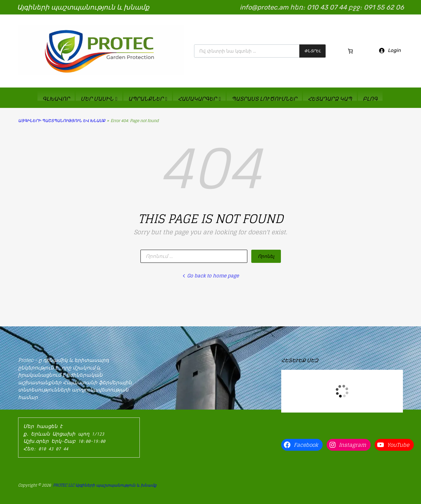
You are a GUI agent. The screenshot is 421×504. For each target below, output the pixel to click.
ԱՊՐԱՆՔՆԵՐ (148, 99)
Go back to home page (210, 276)
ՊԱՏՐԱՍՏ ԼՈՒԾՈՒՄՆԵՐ (264, 99)
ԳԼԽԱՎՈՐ (56, 99)
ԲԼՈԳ (370, 99)
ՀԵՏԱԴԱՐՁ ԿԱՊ (330, 99)
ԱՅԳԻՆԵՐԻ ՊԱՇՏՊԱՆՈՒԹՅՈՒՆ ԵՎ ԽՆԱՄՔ (62, 121)
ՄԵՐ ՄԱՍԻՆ (99, 99)
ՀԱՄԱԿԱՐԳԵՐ (199, 99)
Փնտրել (312, 51)
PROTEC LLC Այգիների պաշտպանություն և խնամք (105, 485)
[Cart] (351, 51)
